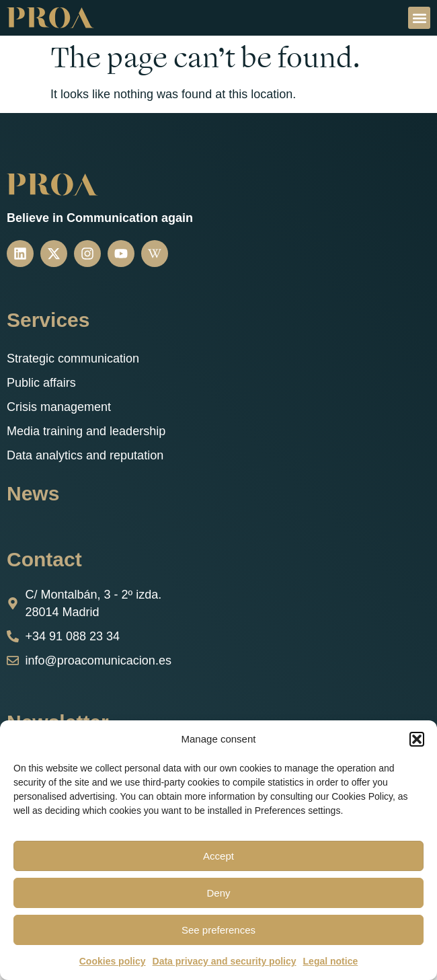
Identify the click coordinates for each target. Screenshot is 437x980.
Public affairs (41, 383)
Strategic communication (73, 359)
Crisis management (59, 407)
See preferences (218, 930)
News (33, 493)
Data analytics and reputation (85, 455)
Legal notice (331, 961)
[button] (417, 739)
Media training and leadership (86, 431)
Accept (218, 856)
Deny (218, 893)
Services (48, 320)
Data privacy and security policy (225, 961)
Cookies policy (113, 961)
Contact (44, 559)
